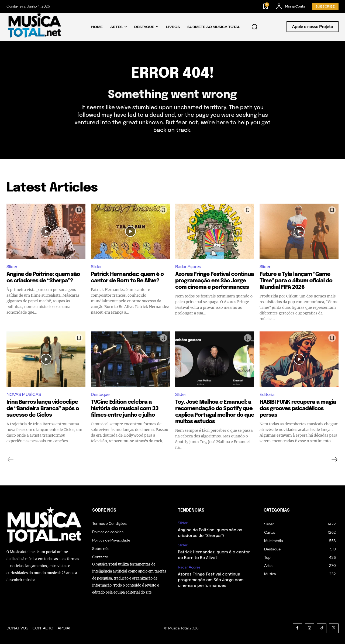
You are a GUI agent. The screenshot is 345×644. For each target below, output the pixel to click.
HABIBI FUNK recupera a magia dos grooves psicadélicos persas (298, 409)
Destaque (100, 394)
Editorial (268, 394)
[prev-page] (11, 460)
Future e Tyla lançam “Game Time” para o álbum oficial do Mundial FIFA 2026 (296, 281)
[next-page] (334, 460)
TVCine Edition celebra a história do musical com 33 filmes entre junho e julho (125, 409)
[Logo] (35, 27)
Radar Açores (188, 267)
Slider (12, 267)
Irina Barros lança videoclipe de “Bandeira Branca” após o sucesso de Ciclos (43, 409)
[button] (255, 27)
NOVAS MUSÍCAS (24, 394)
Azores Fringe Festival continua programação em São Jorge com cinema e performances (215, 281)
